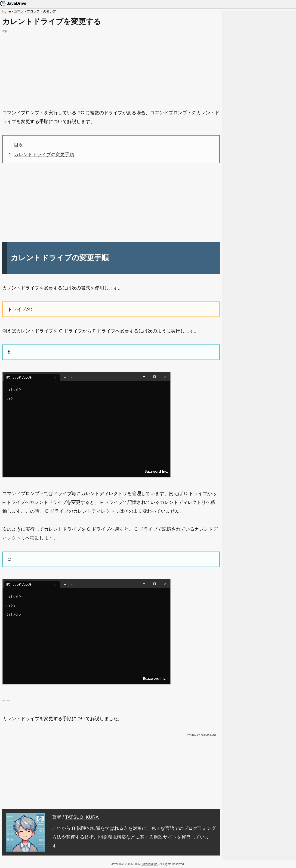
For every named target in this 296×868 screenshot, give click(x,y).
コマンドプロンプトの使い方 (35, 11)
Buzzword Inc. (149, 864)
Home (7, 11)
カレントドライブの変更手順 (44, 155)
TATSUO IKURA (82, 817)
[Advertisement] (111, 67)
